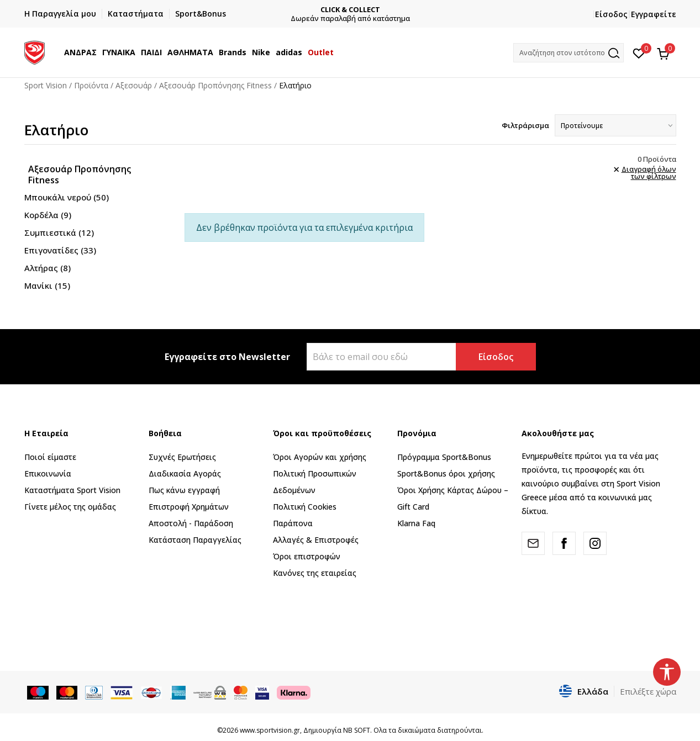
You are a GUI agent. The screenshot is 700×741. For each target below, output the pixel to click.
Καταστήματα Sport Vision (72, 490)
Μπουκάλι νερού (67, 197)
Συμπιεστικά (59, 232)
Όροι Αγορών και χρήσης (320, 457)
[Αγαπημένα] (639, 52)
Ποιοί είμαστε (50, 457)
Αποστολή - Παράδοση (191, 523)
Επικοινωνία (48, 473)
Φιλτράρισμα (525, 125)
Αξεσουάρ (134, 85)
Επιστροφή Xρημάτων (189, 507)
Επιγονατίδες (60, 250)
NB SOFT (357, 730)
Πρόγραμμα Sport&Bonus (444, 457)
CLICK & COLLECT (350, 10)
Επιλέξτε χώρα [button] (648, 691)
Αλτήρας (48, 268)
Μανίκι (47, 285)
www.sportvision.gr (270, 730)
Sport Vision (46, 85)
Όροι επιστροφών (307, 556)
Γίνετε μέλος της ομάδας (70, 507)
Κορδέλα (48, 215)
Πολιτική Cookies (305, 507)
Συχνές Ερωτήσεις (182, 457)
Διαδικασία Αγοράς (185, 473)
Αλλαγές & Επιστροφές (316, 540)
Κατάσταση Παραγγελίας (195, 540)
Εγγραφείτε (654, 14)
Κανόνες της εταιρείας (315, 573)
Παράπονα (293, 523)
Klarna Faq (416, 523)
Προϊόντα (91, 85)
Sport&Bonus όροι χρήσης (446, 473)
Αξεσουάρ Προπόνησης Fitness (215, 85)
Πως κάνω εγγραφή (184, 490)
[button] (569, 53)
